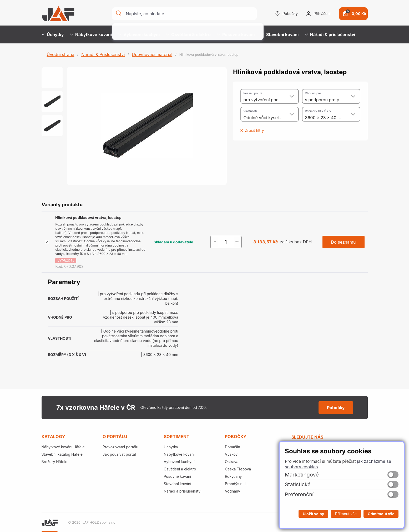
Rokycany (233, 476)
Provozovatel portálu (120, 447)
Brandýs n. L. (236, 484)
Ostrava (232, 462)
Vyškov (231, 454)
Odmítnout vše (381, 514)
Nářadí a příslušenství (183, 491)
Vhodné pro (313, 93)
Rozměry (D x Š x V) (319, 111)
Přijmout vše (346, 514)
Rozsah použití (254, 93)
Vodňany (233, 491)
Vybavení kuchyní (139, 34)
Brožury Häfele (54, 462)
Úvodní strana (61, 54)
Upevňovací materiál (152, 54)
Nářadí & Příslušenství (103, 54)
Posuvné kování (236, 34)
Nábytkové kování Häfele (63, 447)
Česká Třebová (238, 469)
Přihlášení (318, 14)
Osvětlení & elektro (188, 34)
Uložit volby (313, 514)
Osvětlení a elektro (180, 469)
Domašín (233, 447)
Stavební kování (280, 34)
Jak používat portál (119, 454)
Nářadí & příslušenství (330, 34)
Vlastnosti (250, 111)
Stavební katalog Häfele (62, 454)
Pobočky (286, 14)
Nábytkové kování (91, 34)
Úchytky (53, 34)
